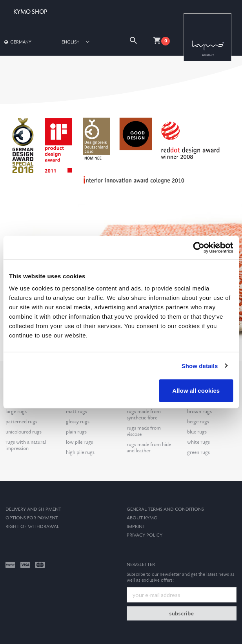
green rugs (198, 452)
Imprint (136, 527)
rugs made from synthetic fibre (144, 415)
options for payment (32, 518)
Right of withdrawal (32, 527)
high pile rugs (80, 452)
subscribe (181, 613)
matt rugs (76, 412)
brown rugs (199, 412)
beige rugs (198, 422)
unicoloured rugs (24, 432)
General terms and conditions (165, 509)
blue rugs (197, 432)
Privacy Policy (145, 535)
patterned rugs (21, 422)
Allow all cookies (196, 391)
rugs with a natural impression (26, 445)
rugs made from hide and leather (149, 448)
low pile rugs (79, 442)
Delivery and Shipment (33, 509)
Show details (200, 366)
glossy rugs (78, 422)
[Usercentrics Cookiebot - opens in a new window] (199, 247)
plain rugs (76, 432)
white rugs (198, 442)
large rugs (16, 412)
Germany (17, 42)
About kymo (142, 518)
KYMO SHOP (30, 12)
